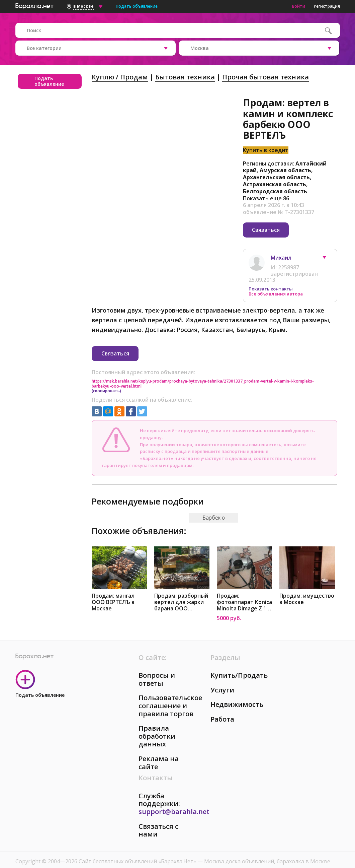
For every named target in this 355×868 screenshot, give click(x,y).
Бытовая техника (185, 77)
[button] (328, 254)
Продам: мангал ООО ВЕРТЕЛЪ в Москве (113, 592)
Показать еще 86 (266, 198)
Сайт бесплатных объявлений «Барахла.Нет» (138, 852)
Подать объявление (137, 6)
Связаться (266, 230)
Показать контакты (271, 284)
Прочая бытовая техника (265, 77)
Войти (299, 6)
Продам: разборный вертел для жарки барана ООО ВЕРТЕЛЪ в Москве (181, 592)
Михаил (281, 253)
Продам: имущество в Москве (307, 589)
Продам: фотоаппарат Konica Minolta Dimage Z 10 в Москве (244, 592)
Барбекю (214, 508)
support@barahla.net (174, 802)
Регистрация (327, 6)
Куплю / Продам (120, 77)
